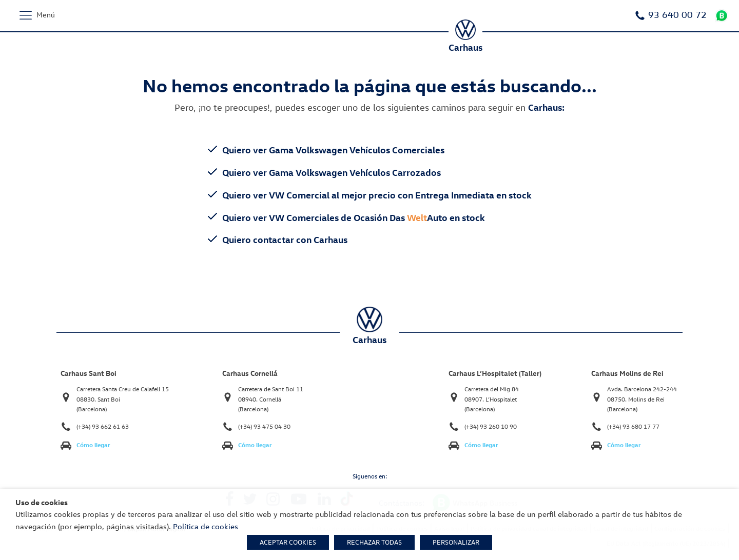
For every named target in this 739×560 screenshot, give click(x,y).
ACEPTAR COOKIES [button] (288, 542)
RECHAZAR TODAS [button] (374, 542)
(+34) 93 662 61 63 (103, 426)
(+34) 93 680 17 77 (633, 426)
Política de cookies (206, 526)
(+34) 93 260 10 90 (491, 426)
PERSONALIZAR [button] (456, 542)
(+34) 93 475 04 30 (264, 426)
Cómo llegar (93, 445)
